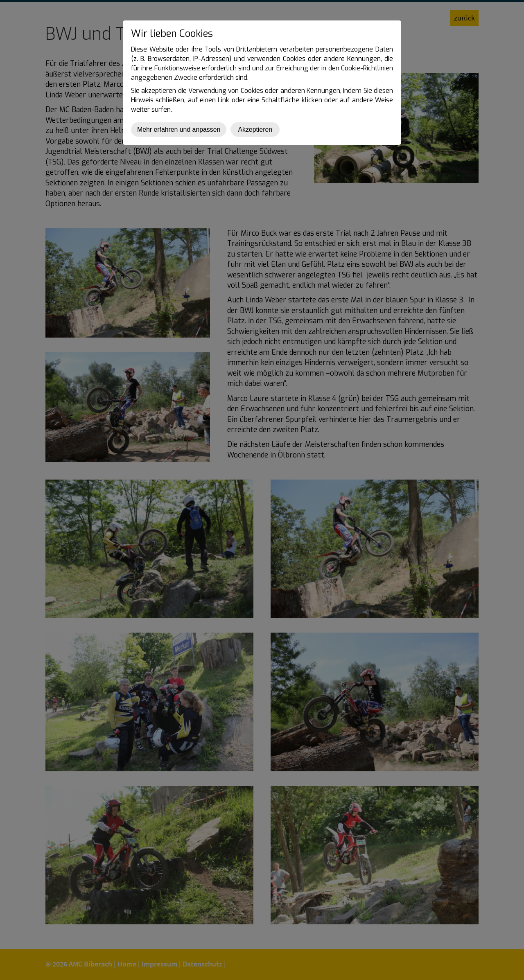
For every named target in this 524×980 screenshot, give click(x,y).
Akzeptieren (255, 130)
